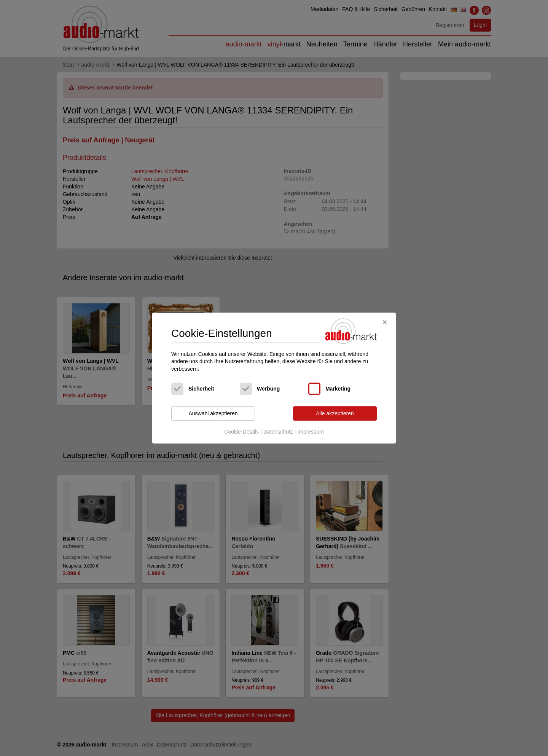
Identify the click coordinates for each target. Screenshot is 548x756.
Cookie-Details (241, 432)
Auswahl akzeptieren (213, 413)
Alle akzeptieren (335, 413)
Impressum (310, 432)
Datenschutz (278, 432)
